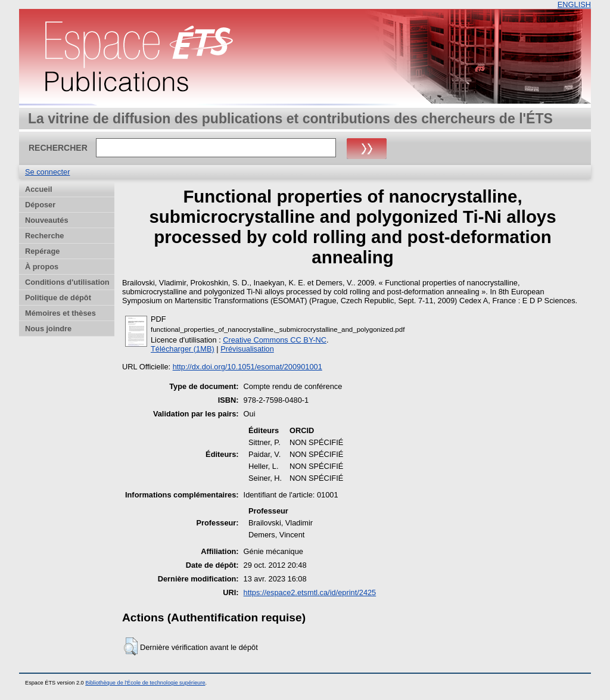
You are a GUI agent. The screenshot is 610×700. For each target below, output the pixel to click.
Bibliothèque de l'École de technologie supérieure (145, 683)
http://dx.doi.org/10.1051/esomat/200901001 (248, 367)
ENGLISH (574, 4)
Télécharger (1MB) (183, 349)
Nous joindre (48, 329)
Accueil (39, 189)
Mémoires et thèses (60, 313)
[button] (131, 646)
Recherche (44, 236)
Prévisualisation (247, 349)
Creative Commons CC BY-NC (275, 340)
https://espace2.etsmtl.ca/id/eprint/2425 (310, 592)
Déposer (40, 205)
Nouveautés (47, 220)
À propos (42, 267)
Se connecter (47, 172)
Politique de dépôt (58, 298)
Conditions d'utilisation (67, 282)
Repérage (42, 251)
